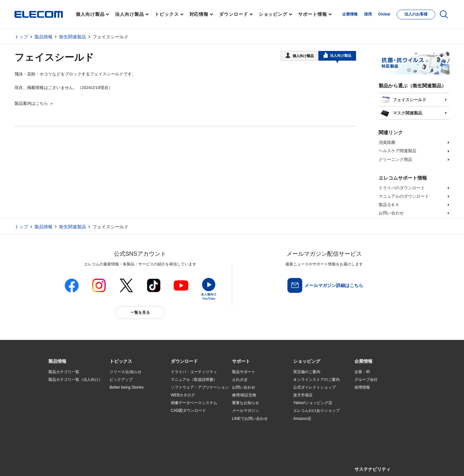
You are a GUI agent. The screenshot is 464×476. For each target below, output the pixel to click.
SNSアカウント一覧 (63, 464)
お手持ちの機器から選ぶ (131, 411)
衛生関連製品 (72, 37)
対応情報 (199, 14)
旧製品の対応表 (123, 434)
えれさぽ (240, 380)
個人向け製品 (90, 14)
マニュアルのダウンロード (404, 196)
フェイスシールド (403, 99)
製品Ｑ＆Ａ (389, 205)
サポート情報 (312, 14)
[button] (121, 362)
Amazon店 (302, 419)
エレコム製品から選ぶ (129, 419)
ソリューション (62, 403)
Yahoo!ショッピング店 (313, 403)
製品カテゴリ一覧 (64, 372)
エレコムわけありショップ (316, 411)
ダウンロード (233, 14)
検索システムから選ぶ (129, 426)
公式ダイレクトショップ (314, 387)
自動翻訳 (254, 464)
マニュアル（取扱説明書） (194, 380)
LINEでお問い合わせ (250, 419)
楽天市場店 (303, 395)
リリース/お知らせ (126, 372)
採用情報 (362, 387)
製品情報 (43, 37)
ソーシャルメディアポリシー (193, 464)
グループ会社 (366, 380)
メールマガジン (246, 411)
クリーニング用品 (395, 159)
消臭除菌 (387, 142)
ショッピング (273, 14)
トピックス (167, 14)
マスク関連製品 (401, 112)
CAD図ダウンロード (188, 411)
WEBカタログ (183, 395)
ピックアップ (121, 380)
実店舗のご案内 (307, 372)
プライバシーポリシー (150, 464)
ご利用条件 (119, 464)
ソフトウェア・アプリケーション (200, 387)
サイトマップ (94, 464)
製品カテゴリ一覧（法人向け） (75, 380)
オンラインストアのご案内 (316, 380)
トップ (21, 37)
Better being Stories (127, 387)
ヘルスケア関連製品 (397, 151)
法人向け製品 (129, 14)
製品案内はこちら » (34, 103)
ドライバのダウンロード (402, 188)
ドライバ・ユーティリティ (194, 372)
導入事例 (56, 411)
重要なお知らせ (246, 403)
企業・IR (362, 372)
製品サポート (244, 372)
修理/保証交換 (244, 395)
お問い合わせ (391, 213)
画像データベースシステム (194, 403)
